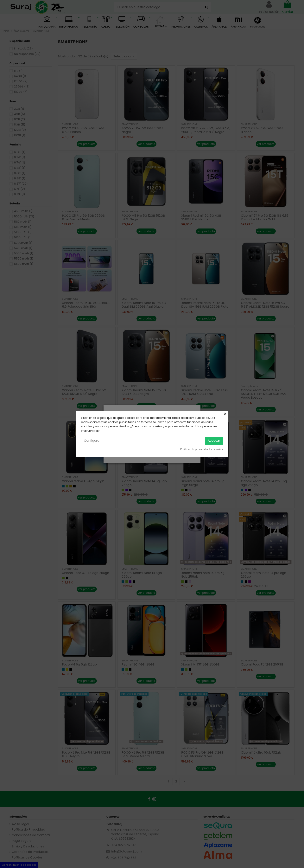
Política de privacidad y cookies (202, 449)
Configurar (92, 441)
